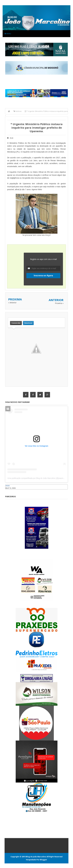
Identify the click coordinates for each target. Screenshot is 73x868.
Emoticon (28, 323)
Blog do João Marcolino (36, 857)
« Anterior (12, 303)
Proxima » (59, 303)
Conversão (16, 323)
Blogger (43, 860)
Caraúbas (9, 491)
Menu (8, 34)
